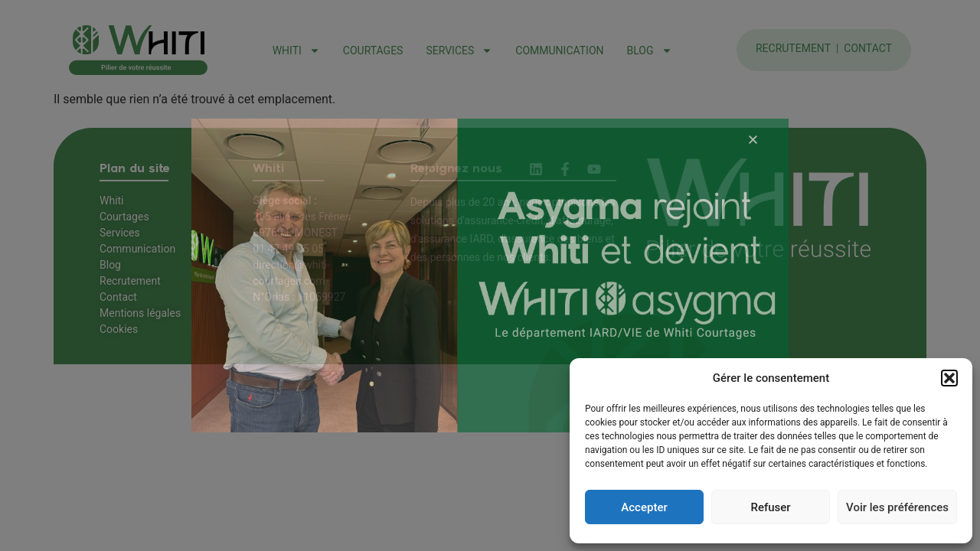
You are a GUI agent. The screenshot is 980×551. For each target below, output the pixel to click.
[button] (949, 378)
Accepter (644, 507)
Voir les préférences (897, 507)
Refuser (770, 507)
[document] (490, 275)
